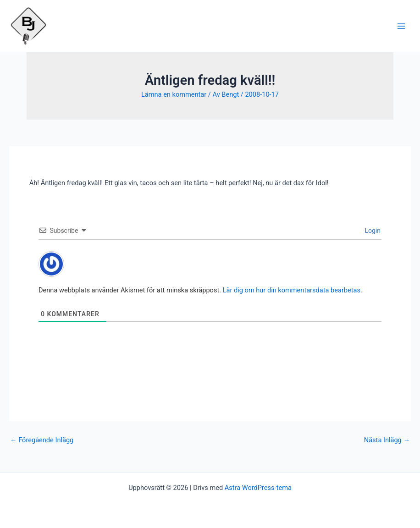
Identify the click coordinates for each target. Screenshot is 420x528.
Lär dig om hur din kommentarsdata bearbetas (292, 290)
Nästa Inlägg (387, 440)
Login (372, 231)
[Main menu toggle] (401, 26)
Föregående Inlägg (42, 440)
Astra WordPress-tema (258, 488)
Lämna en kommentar (174, 94)
